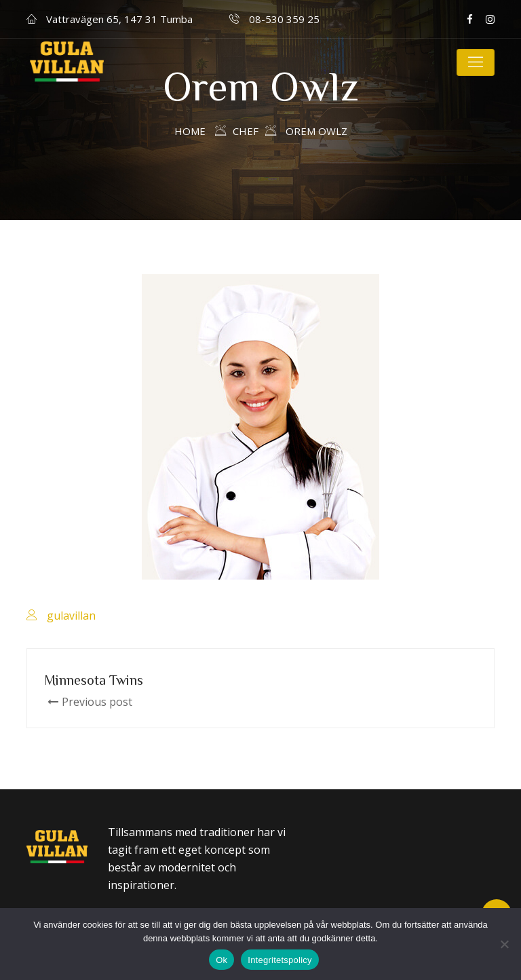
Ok (221, 960)
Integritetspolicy (280, 960)
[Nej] (504, 944)
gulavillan (71, 616)
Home (190, 131)
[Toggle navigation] (476, 62)
